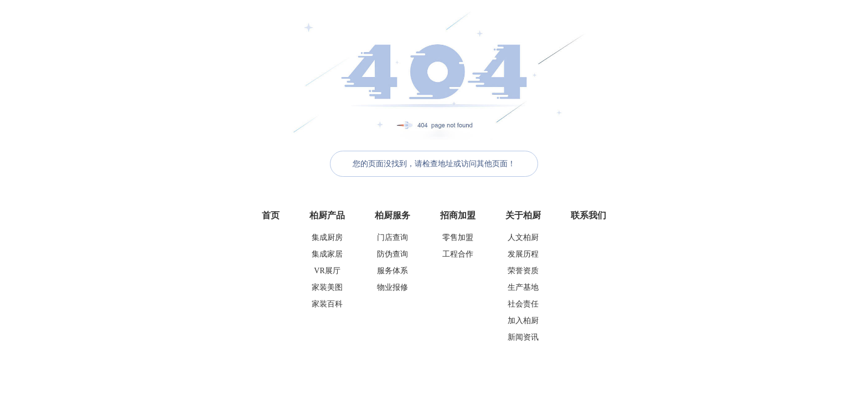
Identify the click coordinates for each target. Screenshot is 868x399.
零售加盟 (458, 237)
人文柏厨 (523, 237)
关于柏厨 (523, 215)
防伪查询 (392, 254)
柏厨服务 (392, 215)
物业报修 (392, 287)
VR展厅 (327, 271)
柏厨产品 (327, 215)
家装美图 (327, 287)
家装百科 (327, 304)
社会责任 (523, 304)
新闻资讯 (523, 337)
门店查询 (392, 237)
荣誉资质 (523, 271)
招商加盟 (458, 215)
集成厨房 (327, 237)
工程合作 (458, 254)
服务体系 (392, 271)
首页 (271, 215)
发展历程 (523, 254)
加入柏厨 (523, 321)
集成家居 (327, 254)
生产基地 (523, 287)
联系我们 (588, 215)
